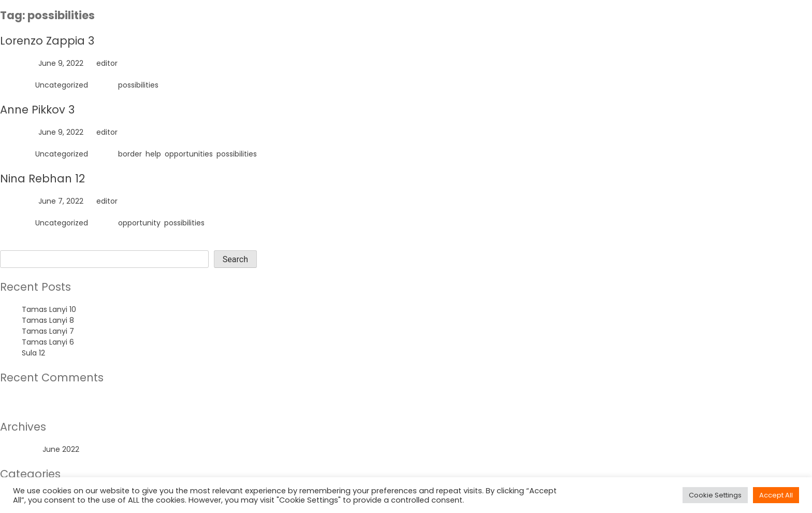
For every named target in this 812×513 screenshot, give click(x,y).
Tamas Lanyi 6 (48, 342)
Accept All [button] (776, 495)
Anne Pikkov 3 (37, 110)
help (153, 154)
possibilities (138, 85)
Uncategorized (62, 85)
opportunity (139, 223)
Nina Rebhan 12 (42, 179)
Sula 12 (33, 353)
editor (107, 63)
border (130, 154)
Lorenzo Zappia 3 (47, 41)
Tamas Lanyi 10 (49, 309)
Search (13, 245)
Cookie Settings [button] (715, 495)
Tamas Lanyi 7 (48, 331)
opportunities (189, 154)
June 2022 (61, 449)
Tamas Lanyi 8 (48, 320)
